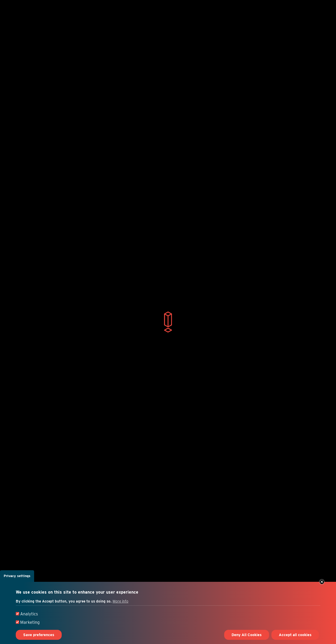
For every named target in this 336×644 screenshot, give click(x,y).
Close (322, 582)
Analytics (29, 614)
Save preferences (39, 635)
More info (120, 601)
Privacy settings (17, 576)
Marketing (30, 622)
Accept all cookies (295, 635)
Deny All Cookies (247, 635)
